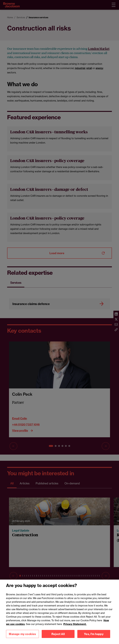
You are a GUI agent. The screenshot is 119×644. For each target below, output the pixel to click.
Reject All (58, 638)
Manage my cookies (22, 638)
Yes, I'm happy (94, 638)
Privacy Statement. (75, 628)
